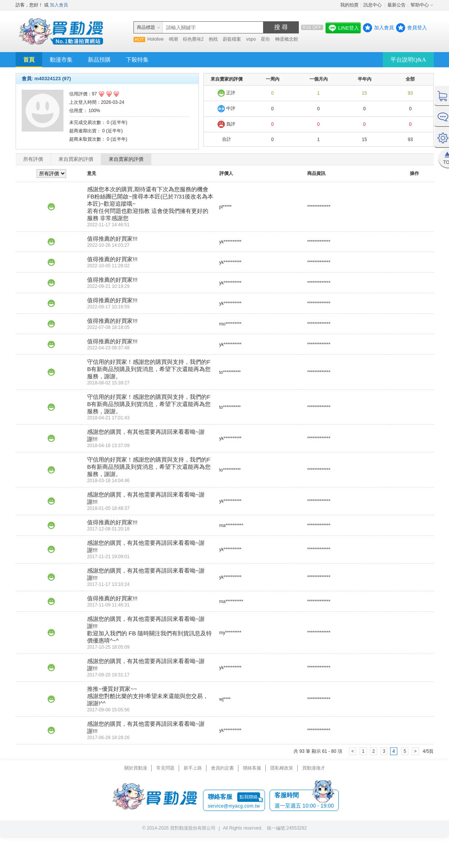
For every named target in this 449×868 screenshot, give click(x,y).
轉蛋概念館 (287, 39)
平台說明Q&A (408, 60)
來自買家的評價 (76, 159)
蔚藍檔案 (232, 39)
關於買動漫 (136, 768)
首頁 (29, 60)
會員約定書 (222, 768)
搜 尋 (281, 27)
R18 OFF (312, 27)
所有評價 (33, 159)
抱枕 (213, 39)
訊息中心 (373, 5)
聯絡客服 (252, 768)
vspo (251, 39)
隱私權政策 (282, 768)
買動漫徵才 (314, 768)
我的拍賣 (349, 5)
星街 (265, 39)
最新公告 (397, 5)
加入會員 (59, 5)
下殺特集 (137, 60)
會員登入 (417, 28)
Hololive (156, 39)
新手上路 (193, 768)
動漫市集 (61, 60)
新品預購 (99, 60)
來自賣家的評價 (126, 159)
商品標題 (146, 27)
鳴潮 (173, 39)
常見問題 (165, 768)
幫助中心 (420, 5)
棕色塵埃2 (193, 39)
